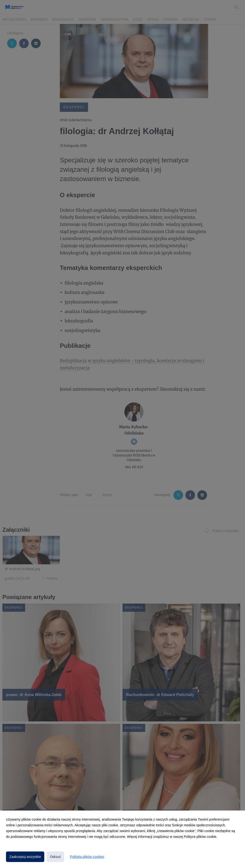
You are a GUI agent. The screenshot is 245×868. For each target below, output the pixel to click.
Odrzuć (55, 857)
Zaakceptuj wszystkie (25, 857)
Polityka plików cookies (87, 857)
